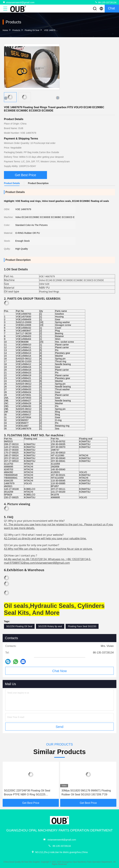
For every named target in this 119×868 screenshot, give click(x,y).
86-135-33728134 (106, 2)
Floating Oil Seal (32, 30)
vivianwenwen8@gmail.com (19, 2)
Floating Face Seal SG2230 (82, 626)
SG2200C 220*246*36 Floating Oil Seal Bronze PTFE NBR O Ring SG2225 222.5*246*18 (27, 793)
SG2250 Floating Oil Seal (19, 626)
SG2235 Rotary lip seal (50, 626)
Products (16, 30)
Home (5, 30)
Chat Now (59, 671)
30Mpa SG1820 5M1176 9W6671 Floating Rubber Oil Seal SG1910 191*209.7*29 (86, 793)
